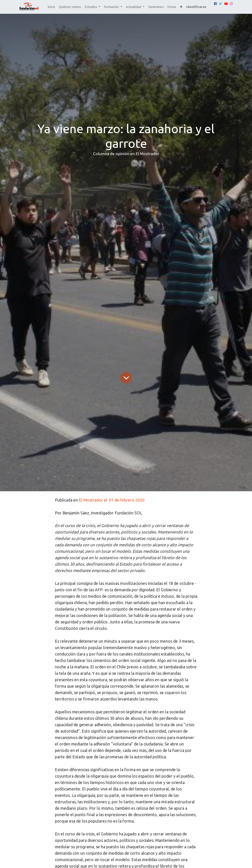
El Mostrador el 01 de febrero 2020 (112, 500)
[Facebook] (215, 4)
